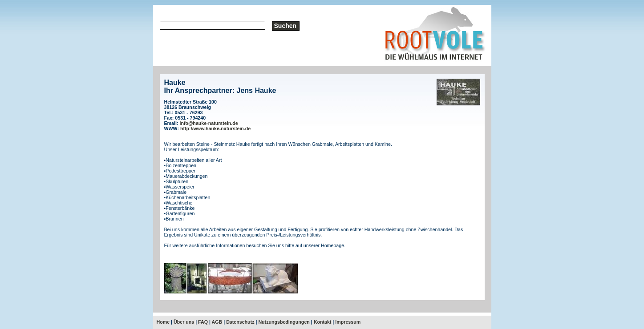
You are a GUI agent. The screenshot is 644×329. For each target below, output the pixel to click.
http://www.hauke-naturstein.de (215, 128)
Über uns (184, 322)
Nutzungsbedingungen (284, 322)
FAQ (203, 322)
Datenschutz (240, 322)
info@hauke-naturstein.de (209, 123)
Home (163, 322)
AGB (217, 322)
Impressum (348, 322)
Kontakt (323, 322)
